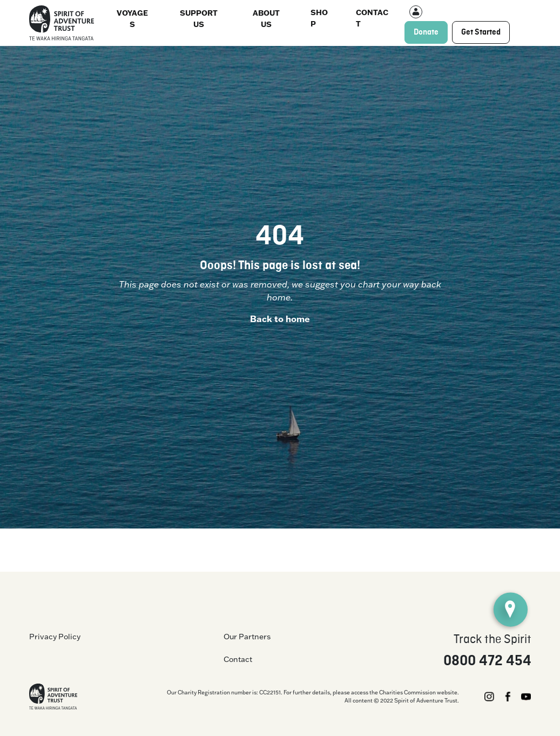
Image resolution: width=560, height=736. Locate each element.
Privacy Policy (55, 637)
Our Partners (247, 637)
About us (266, 18)
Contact (372, 18)
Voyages (132, 18)
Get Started (481, 32)
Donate (426, 32)
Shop (319, 18)
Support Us (199, 18)
